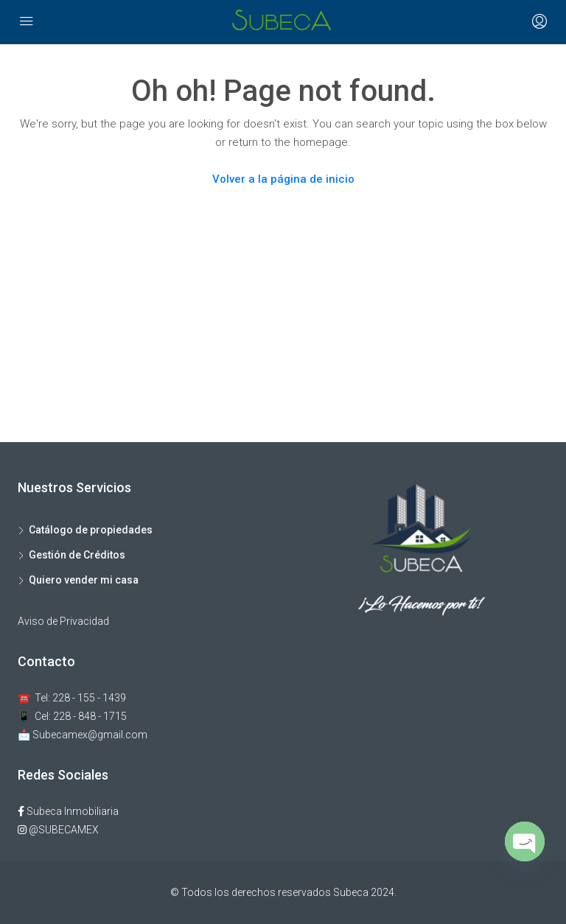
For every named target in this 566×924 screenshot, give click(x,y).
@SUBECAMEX (58, 830)
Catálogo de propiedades (91, 530)
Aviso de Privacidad (63, 621)
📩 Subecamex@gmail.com (83, 735)
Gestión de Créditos (77, 555)
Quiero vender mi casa (84, 580)
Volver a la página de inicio (283, 179)
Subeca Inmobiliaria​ (68, 811)
